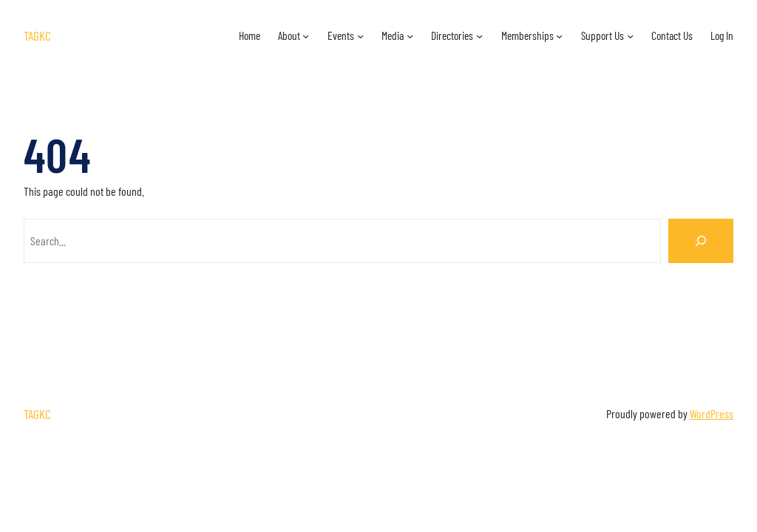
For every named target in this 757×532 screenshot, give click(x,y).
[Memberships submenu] (559, 36)
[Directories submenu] (479, 36)
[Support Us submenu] (630, 36)
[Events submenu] (360, 36)
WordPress (712, 413)
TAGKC (37, 35)
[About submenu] (306, 36)
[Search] (701, 241)
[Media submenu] (410, 36)
